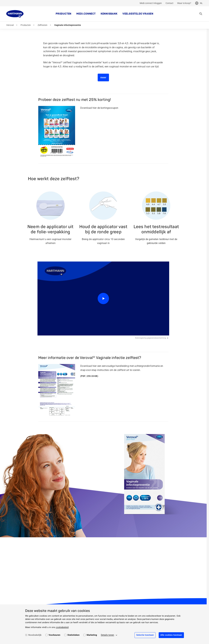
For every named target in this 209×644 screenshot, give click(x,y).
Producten (63, 14)
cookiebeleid (62, 627)
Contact (169, 3)
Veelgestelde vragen (138, 14)
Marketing (92, 635)
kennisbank (109, 14)
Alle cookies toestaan (171, 635)
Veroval (10, 25)
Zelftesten (42, 25)
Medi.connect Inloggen (151, 3)
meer (103, 77)
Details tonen (107, 635)
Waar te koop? (184, 3)
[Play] (103, 299)
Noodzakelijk (35, 635)
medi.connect (86, 14)
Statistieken (74, 635)
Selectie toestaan (145, 635)
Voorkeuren (54, 635)
